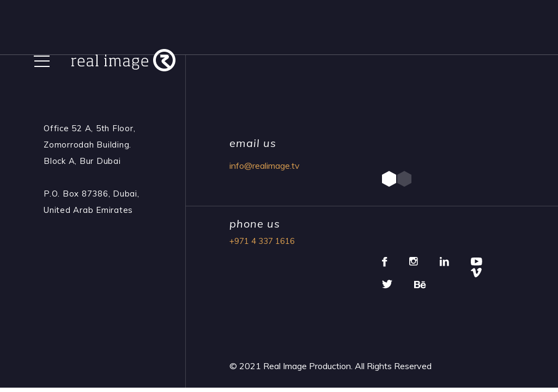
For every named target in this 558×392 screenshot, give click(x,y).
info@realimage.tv (265, 166)
